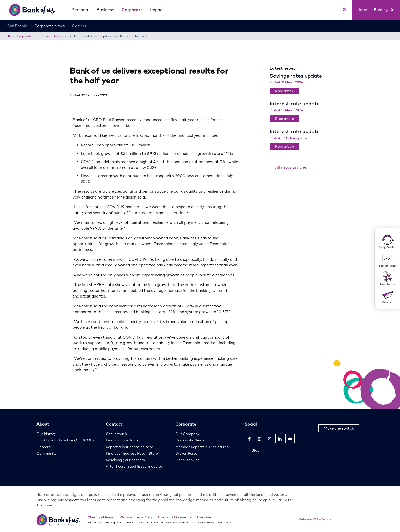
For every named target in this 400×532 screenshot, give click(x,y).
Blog (255, 450)
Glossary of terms (101, 517)
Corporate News (49, 26)
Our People (17, 26)
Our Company (187, 434)
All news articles (291, 167)
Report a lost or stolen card (130, 447)
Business (105, 10)
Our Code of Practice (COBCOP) (65, 440)
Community (46, 453)
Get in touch (116, 434)
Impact (157, 10)
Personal (80, 10)
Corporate (132, 10)
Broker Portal (187, 453)
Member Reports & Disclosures (202, 447)
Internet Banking (376, 10)
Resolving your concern (125, 460)
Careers (79, 26)
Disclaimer (205, 517)
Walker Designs (322, 519)
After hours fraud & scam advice (134, 466)
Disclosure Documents (175, 517)
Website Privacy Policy (136, 517)
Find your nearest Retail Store (132, 453)
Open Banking (187, 460)
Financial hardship (122, 440)
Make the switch (339, 428)
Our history (46, 434)
